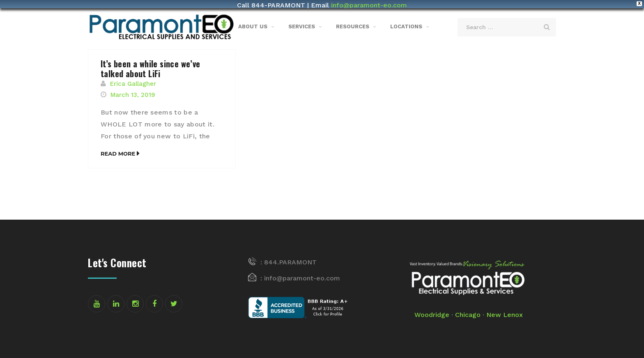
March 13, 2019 (133, 89)
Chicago (468, 309)
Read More (118, 147)
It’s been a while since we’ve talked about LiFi (151, 62)
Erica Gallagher (133, 78)
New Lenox (505, 309)
